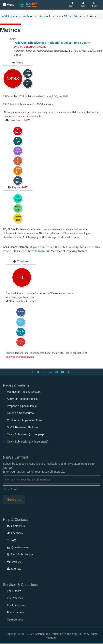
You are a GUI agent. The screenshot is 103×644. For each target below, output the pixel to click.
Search (72, 4)
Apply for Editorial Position (23, 399)
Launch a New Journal (21, 413)
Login (83, 4)
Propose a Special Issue (22, 406)
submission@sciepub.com (20, 297)
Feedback (15, 533)
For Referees (15, 598)
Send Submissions (20, 554)
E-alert (95, 4)
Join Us (14, 562)
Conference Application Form (25, 420)
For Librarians (15, 612)
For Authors (14, 591)
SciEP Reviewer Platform (22, 427)
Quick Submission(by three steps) (28, 442)
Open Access (15, 619)
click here (28, 251)
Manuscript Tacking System (24, 392)
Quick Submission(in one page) (26, 434)
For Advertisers (16, 605)
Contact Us (16, 526)
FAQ (12, 540)
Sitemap (14, 569)
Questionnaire (18, 547)
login (42, 251)
